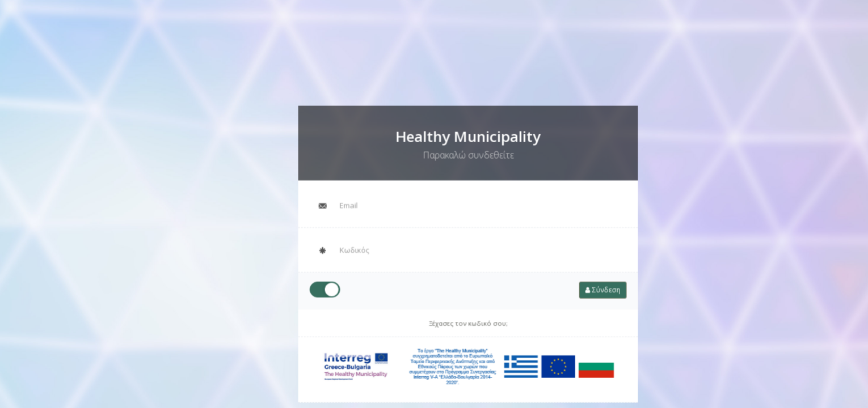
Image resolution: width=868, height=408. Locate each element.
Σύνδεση (588, 286)
